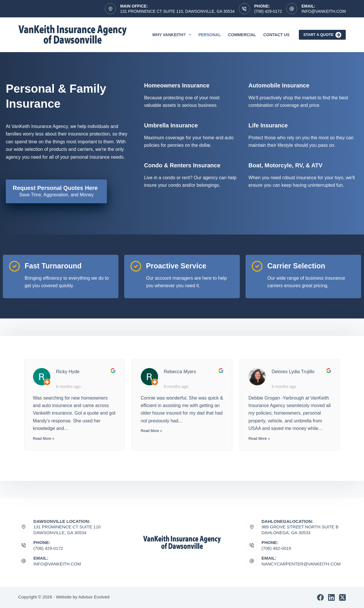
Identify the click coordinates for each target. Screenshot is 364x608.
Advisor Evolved (94, 597)
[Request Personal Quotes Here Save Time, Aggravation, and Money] (56, 191)
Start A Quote (322, 35)
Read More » (44, 438)
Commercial (242, 35)
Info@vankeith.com (324, 11)
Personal (210, 35)
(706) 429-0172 (268, 11)
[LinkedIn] (331, 597)
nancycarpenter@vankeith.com (301, 564)
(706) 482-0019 (276, 548)
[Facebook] (320, 597)
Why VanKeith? (173, 35)
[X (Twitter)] (342, 597)
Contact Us (276, 35)
